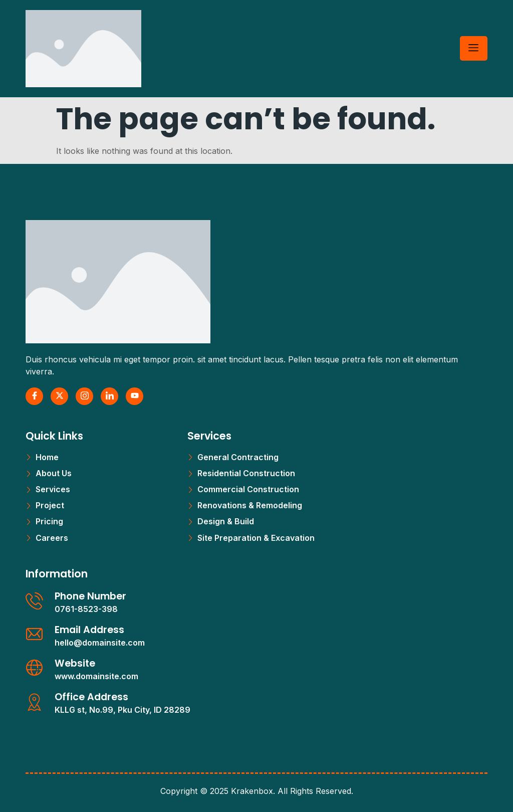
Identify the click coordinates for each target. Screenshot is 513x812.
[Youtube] (135, 396)
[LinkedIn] (109, 396)
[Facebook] (34, 396)
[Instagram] (84, 396)
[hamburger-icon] (474, 49)
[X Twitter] (59, 396)
